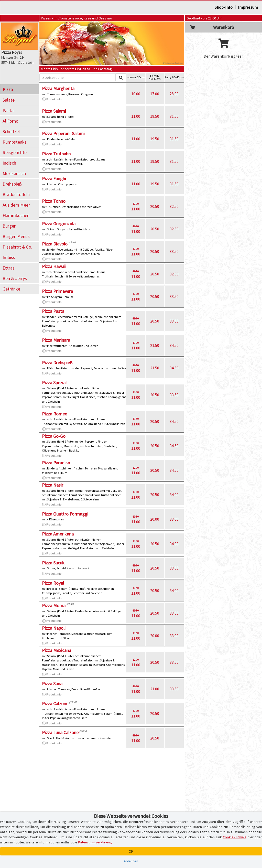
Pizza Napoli (54, 628)
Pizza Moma (54, 606)
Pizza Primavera (57, 291)
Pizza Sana (52, 684)
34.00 (174, 495)
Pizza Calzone (55, 704)
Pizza (8, 89)
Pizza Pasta (53, 311)
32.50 (174, 206)
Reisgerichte (15, 152)
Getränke (11, 289)
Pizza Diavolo (55, 244)
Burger (9, 226)
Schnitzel (11, 131)
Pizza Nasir (53, 485)
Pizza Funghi (54, 179)
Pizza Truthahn (56, 154)
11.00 (136, 116)
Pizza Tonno (54, 201)
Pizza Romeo (55, 414)
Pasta (8, 110)
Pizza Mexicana (57, 650)
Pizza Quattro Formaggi (65, 514)
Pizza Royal (53, 583)
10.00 (136, 94)
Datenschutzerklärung (95, 842)
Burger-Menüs (16, 236)
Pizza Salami (54, 111)
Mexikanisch (14, 173)
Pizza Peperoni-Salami (63, 133)
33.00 (174, 519)
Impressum (248, 7)
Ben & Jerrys (15, 278)
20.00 (155, 519)
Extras (9, 268)
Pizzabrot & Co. (17, 247)
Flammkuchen (16, 215)
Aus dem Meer (16, 205)
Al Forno (10, 121)
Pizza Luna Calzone (60, 732)
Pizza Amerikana (58, 534)
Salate (9, 100)
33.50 (174, 251)
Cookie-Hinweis (235, 837)
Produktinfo (52, 99)
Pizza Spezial (54, 383)
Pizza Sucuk (53, 563)
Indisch (9, 163)
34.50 (174, 345)
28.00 (174, 94)
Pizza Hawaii (54, 266)
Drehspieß (12, 184)
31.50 (174, 116)
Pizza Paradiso (56, 463)
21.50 (155, 345)
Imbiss (9, 257)
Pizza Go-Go (54, 436)
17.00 (155, 94)
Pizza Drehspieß (57, 363)
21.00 (155, 689)
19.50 (155, 116)
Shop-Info (224, 7)
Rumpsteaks (15, 142)
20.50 (155, 206)
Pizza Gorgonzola (59, 224)
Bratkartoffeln (16, 194)
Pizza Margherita (58, 88)
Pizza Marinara (56, 340)
